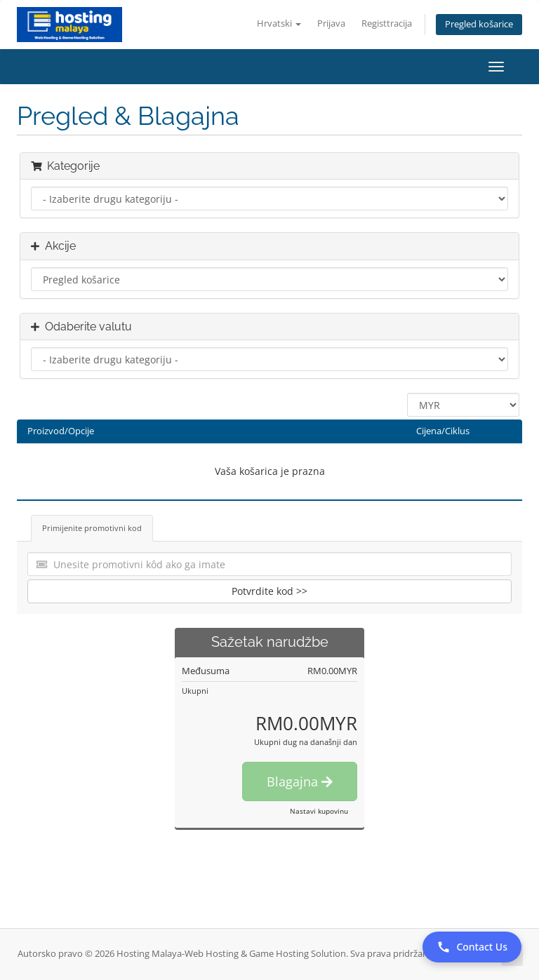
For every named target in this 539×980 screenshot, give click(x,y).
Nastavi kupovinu (319, 811)
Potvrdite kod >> (269, 591)
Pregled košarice (479, 24)
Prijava (331, 24)
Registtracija (387, 24)
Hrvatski (279, 24)
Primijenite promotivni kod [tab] (92, 528)
